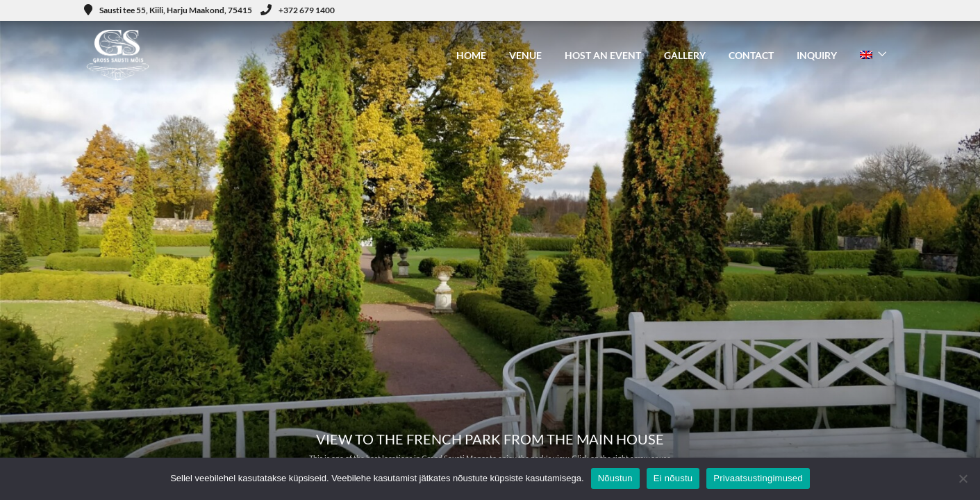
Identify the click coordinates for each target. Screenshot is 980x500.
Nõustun (615, 478)
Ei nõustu (673, 478)
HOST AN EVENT (603, 55)
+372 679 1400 (298, 10)
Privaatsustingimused (758, 478)
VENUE (525, 55)
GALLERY (685, 55)
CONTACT (751, 55)
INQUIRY (817, 55)
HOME (471, 55)
